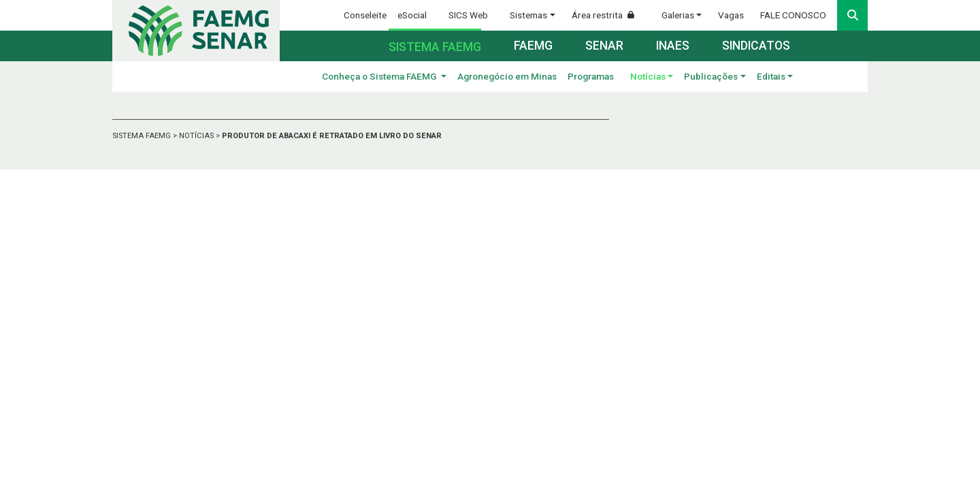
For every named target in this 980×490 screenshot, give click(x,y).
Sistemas (528, 15)
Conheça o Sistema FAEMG (380, 76)
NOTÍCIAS (197, 136)
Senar (604, 46)
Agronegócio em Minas (507, 76)
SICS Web (468, 15)
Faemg (533, 46)
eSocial (412, 15)
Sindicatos (756, 46)
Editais (771, 76)
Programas (591, 76)
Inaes (673, 46)
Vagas (731, 15)
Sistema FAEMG (435, 47)
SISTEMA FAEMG (143, 136)
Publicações (711, 76)
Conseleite (365, 15)
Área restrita (608, 15)
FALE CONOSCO (793, 15)
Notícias (648, 76)
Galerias (678, 15)
